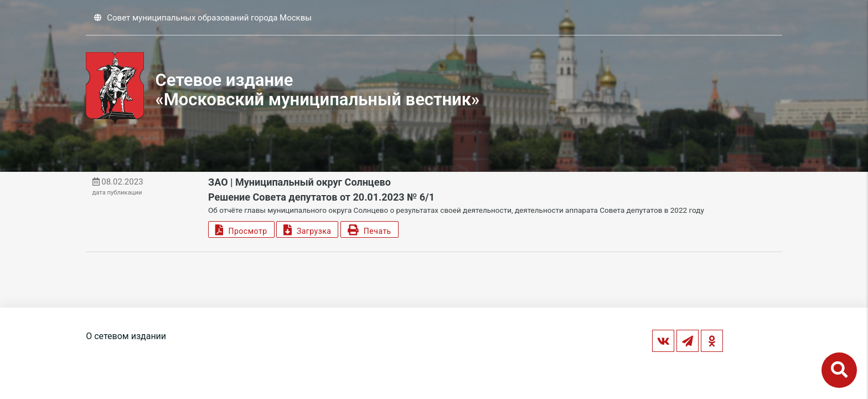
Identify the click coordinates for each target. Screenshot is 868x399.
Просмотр (241, 230)
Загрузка (307, 230)
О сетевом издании (126, 336)
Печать (369, 230)
